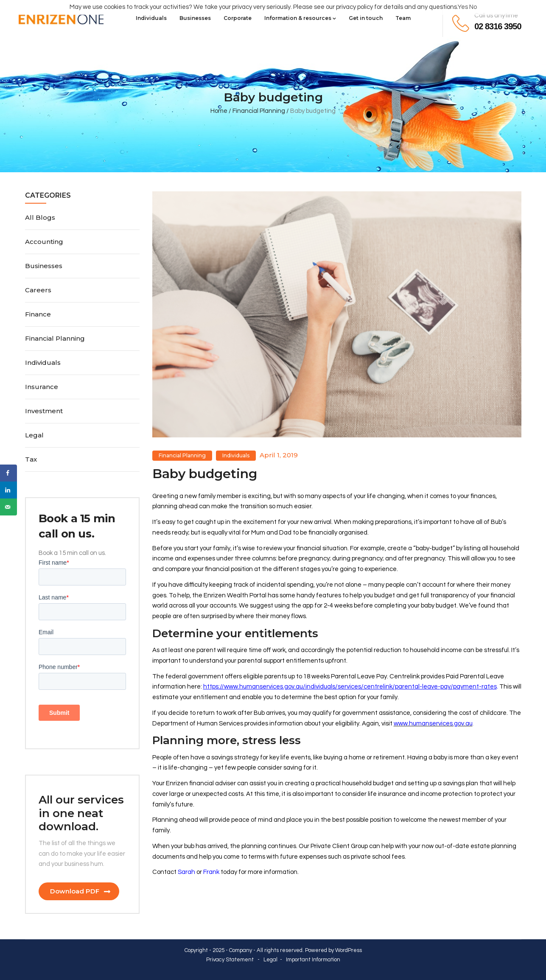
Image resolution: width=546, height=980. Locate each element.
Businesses (195, 18)
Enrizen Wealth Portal (236, 595)
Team (403, 18)
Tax (31, 459)
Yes (463, 7)
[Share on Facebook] (8, 473)
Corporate (238, 18)
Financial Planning (259, 111)
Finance (38, 314)
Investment (44, 411)
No (473, 7)
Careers (38, 290)
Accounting (44, 242)
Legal (34, 435)
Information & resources (300, 18)
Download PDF (75, 891)
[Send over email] (8, 507)
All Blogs (40, 217)
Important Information (313, 960)
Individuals (151, 18)
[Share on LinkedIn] (8, 490)
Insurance (42, 387)
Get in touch (366, 18)
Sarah (186, 872)
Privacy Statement (230, 960)
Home (219, 111)
